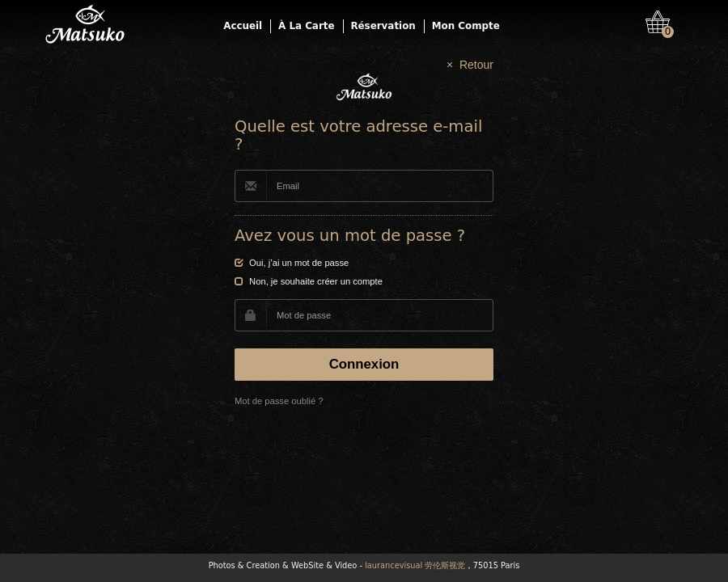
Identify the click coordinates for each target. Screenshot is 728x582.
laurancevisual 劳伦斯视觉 (415, 565)
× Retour (470, 65)
